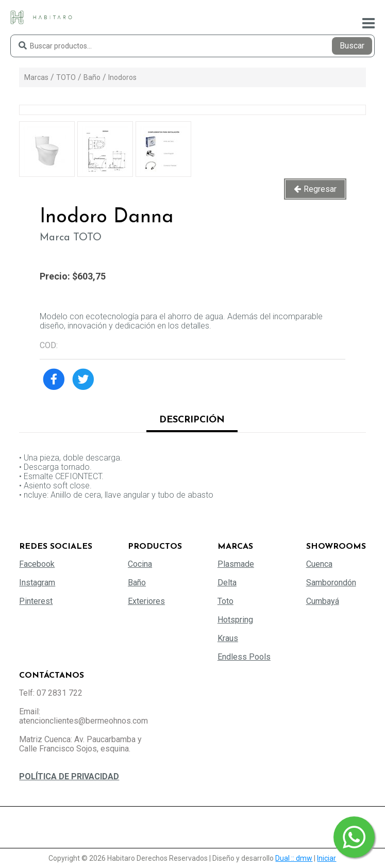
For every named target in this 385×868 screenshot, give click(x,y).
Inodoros (122, 77)
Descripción (192, 420)
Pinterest (36, 601)
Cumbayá (323, 601)
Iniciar (327, 858)
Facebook (37, 564)
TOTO (66, 77)
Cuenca (319, 564)
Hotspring (235, 620)
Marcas (36, 77)
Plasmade (236, 564)
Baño (92, 77)
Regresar (320, 189)
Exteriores (146, 601)
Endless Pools (244, 657)
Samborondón (331, 583)
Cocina (140, 564)
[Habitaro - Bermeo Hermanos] (41, 17)
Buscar (352, 46)
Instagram (37, 583)
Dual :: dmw (294, 858)
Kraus (228, 638)
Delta (227, 583)
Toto (225, 601)
